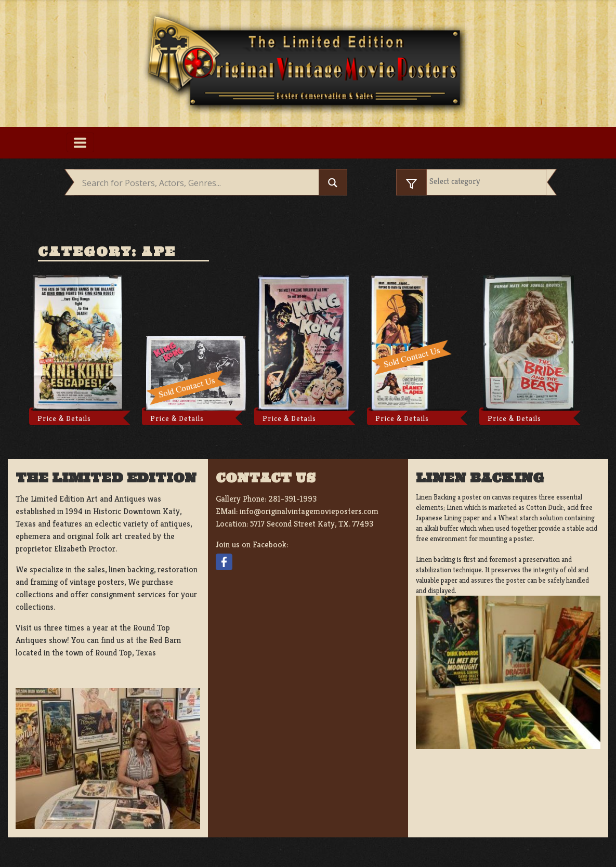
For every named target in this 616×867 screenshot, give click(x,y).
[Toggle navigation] (80, 142)
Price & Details (64, 418)
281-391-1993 (292, 499)
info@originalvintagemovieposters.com (309, 511)
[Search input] (199, 183)
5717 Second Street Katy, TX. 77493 (312, 524)
